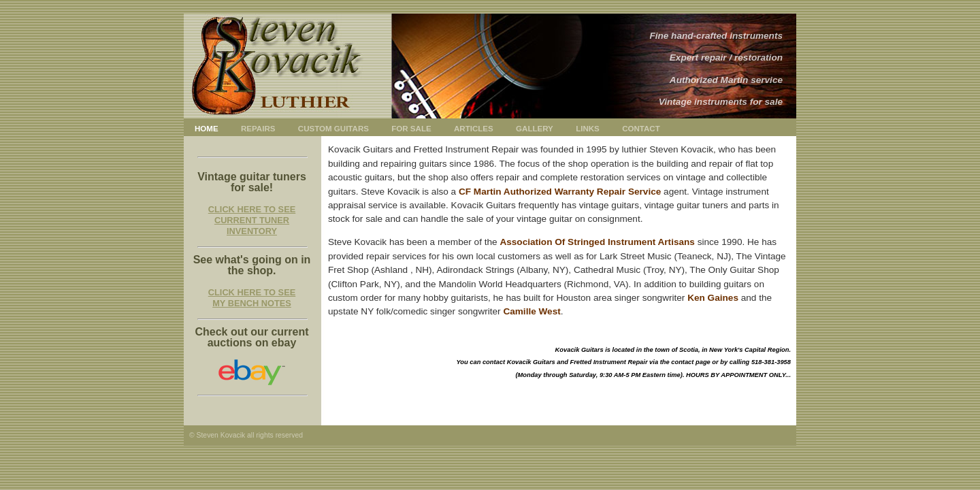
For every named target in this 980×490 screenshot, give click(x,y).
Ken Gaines (713, 298)
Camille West (532, 311)
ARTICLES (474, 129)
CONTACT (641, 129)
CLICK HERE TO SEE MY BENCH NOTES (252, 298)
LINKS (588, 129)
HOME (207, 129)
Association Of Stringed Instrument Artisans (597, 242)
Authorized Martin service (726, 80)
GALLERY (535, 129)
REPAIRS (258, 129)
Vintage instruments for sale (721, 102)
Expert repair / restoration (726, 58)
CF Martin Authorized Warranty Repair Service (560, 192)
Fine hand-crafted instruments (716, 36)
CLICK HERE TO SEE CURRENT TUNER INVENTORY (252, 220)
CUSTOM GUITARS (333, 129)
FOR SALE (411, 129)
